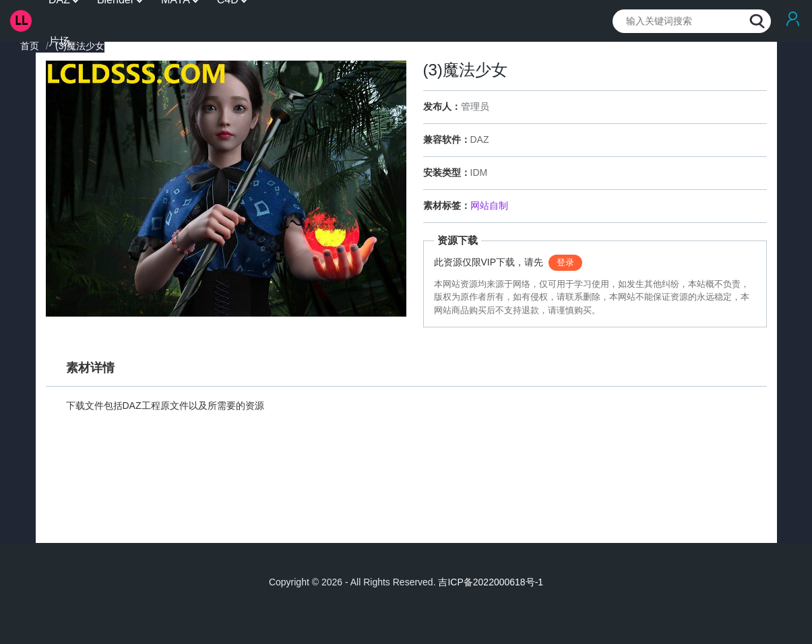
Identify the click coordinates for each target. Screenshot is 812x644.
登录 (565, 262)
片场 (59, 41)
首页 (30, 46)
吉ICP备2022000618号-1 (491, 582)
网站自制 (489, 205)
